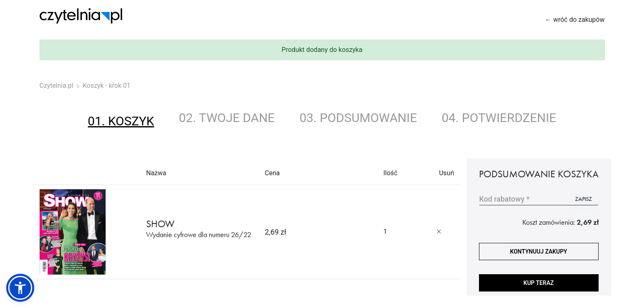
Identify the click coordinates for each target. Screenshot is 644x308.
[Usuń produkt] (439, 232)
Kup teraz (539, 283)
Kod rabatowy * (505, 199)
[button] (20, 288)
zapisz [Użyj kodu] (584, 199)
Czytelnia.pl (57, 86)
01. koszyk (121, 121)
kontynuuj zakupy (538, 252)
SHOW (199, 229)
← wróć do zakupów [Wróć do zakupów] (575, 20)
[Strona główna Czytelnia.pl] (81, 16)
